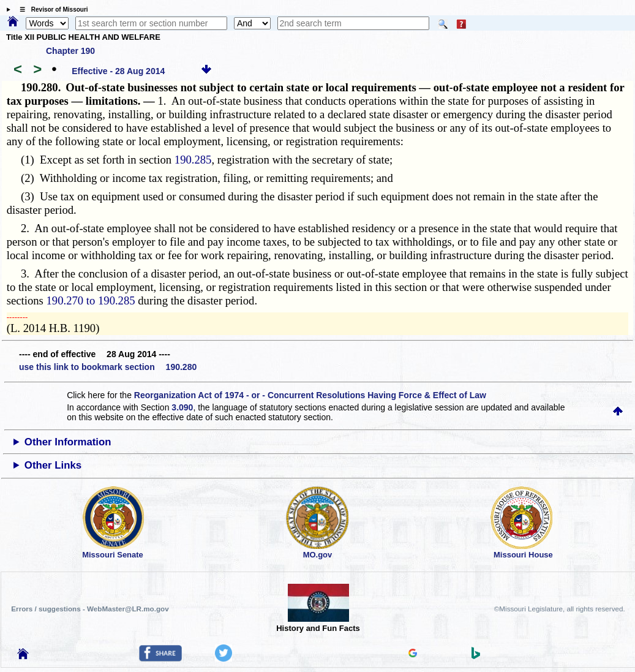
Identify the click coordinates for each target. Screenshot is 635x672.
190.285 (193, 160)
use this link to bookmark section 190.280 (108, 367)
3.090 (182, 407)
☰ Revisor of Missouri (51, 9)
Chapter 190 (70, 51)
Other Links (53, 465)
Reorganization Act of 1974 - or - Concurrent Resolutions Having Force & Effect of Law (310, 395)
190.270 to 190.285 (91, 300)
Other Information (68, 442)
